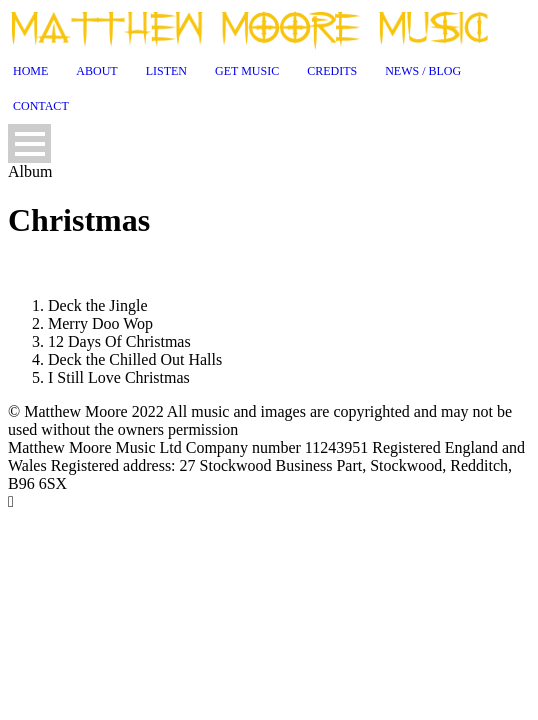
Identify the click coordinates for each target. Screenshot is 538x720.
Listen (166, 71)
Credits (332, 71)
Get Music (247, 71)
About (96, 71)
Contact (41, 106)
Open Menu (29, 143)
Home (30, 71)
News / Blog (423, 71)
